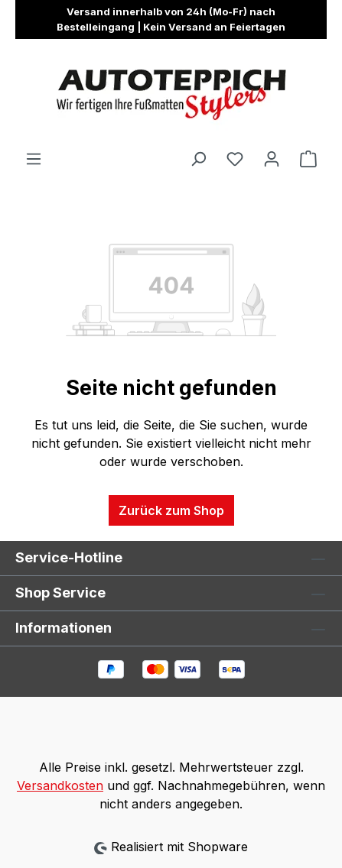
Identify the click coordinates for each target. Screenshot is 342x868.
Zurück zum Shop (171, 510)
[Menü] (34, 158)
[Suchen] (198, 158)
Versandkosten (60, 785)
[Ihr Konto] (272, 158)
